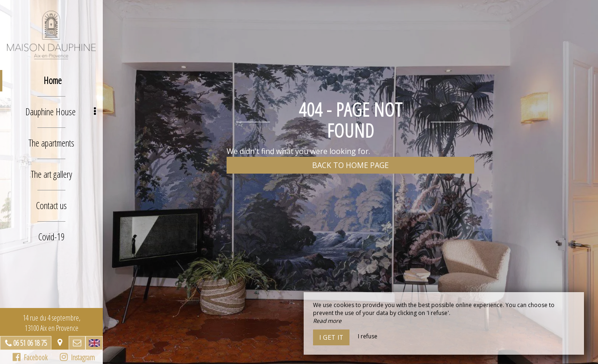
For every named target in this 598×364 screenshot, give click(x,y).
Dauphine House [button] (61, 112)
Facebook (30, 357)
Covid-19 (51, 237)
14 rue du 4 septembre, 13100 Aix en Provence (52, 323)
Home (53, 80)
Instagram (77, 357)
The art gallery (51, 174)
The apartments (51, 143)
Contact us (51, 206)
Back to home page (350, 165)
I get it (331, 337)
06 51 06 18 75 (30, 343)
